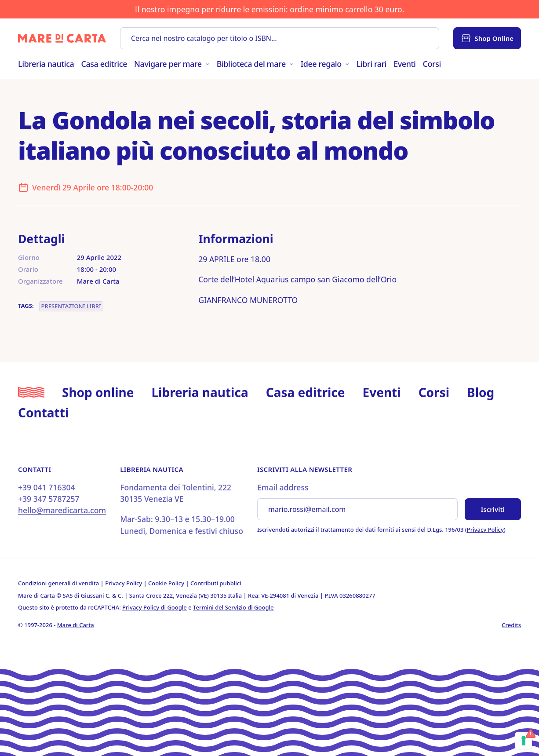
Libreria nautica (46, 64)
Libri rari (371, 64)
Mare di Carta (76, 625)
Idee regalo (325, 64)
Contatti (43, 413)
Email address (283, 487)
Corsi (432, 64)
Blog (481, 392)
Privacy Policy (485, 530)
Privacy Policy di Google (155, 607)
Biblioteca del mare (255, 64)
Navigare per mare (172, 64)
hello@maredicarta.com (62, 510)
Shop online (98, 392)
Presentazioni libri (71, 306)
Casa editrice (104, 64)
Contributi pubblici (216, 583)
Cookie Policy (166, 583)
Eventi (404, 64)
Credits (511, 625)
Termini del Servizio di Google (233, 607)
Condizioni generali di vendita (58, 583)
